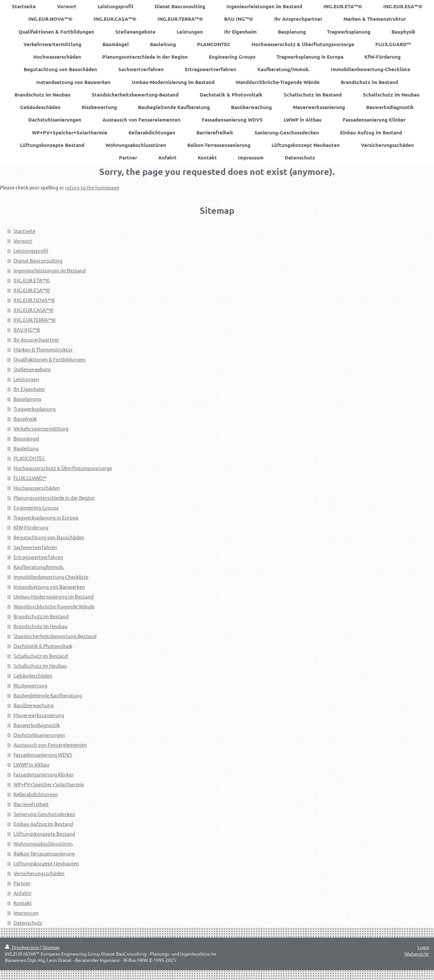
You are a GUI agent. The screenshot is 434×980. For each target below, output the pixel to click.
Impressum (26, 913)
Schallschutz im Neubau (40, 666)
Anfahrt (22, 893)
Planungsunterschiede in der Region (54, 498)
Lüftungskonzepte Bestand (44, 834)
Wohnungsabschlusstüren (43, 843)
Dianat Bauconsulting (38, 260)
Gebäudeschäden (33, 675)
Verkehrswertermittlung (41, 428)
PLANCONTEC (29, 458)
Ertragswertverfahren (38, 557)
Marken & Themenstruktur (43, 349)
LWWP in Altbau (31, 764)
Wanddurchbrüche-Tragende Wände (54, 606)
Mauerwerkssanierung (39, 715)
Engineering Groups (36, 507)
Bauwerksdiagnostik (37, 725)
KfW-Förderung (31, 527)
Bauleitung (26, 448)
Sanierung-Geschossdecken (44, 814)
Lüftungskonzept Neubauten (46, 863)
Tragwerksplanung (35, 409)
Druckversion (23, 947)
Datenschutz (28, 923)
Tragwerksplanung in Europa (46, 517)
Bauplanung (27, 399)
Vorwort (23, 241)
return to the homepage (92, 187)
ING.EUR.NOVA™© (34, 300)
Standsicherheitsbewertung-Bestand (55, 636)
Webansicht (417, 954)
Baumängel (26, 438)
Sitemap (51, 947)
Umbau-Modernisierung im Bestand (54, 596)
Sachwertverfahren (35, 547)
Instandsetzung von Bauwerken (49, 587)
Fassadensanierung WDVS (43, 755)
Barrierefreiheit (31, 804)
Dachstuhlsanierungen (39, 735)
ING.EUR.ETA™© (32, 280)
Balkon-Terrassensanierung (44, 853)
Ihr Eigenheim (29, 389)
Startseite (25, 231)
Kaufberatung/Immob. (39, 567)
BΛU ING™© (27, 330)
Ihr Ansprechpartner (36, 339)
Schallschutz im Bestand (41, 656)
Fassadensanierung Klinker (44, 774)
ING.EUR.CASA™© (33, 310)
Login (423, 947)
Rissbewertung (30, 685)
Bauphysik (25, 419)
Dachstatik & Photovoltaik (43, 646)
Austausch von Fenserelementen (50, 745)
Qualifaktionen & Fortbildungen (50, 359)
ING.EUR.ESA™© (32, 290)
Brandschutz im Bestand (41, 616)
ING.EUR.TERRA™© (35, 320)
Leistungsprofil (31, 251)
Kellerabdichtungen (36, 794)
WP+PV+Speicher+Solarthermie (49, 784)
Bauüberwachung (34, 705)
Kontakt (23, 903)
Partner (22, 883)
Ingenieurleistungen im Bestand (50, 270)
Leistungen (26, 379)
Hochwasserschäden (37, 488)
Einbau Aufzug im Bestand (43, 824)
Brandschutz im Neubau (41, 626)
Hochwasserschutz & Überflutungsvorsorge (63, 468)
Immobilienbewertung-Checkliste (51, 577)
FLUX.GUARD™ (30, 478)
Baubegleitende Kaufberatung (48, 695)
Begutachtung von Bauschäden (49, 537)
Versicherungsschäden (39, 873)
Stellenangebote (32, 369)
